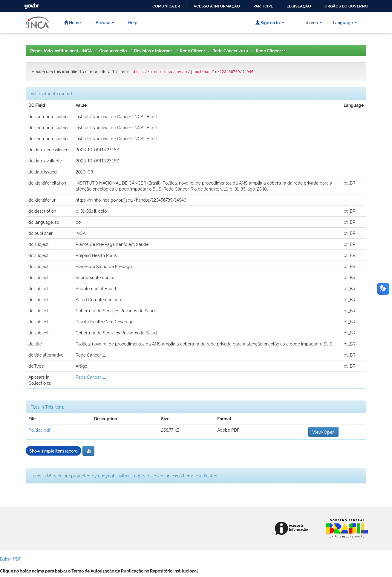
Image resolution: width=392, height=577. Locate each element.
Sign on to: (270, 22)
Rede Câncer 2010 (230, 51)
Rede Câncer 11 (271, 51)
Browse (105, 22)
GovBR (31, 4)
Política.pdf (39, 430)
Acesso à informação (217, 6)
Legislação (299, 6)
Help (133, 22)
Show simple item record (53, 451)
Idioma (313, 22)
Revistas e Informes (153, 51)
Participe (263, 6)
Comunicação (113, 51)
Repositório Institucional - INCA (61, 51)
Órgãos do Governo (346, 6)
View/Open (323, 432)
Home (72, 22)
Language (345, 22)
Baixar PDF (11, 559)
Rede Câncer (192, 51)
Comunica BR (166, 6)
